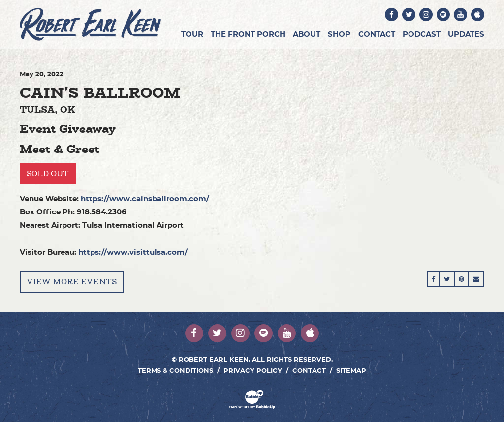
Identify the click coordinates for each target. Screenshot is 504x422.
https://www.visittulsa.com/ (133, 253)
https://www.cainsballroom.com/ (145, 199)
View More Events (72, 282)
